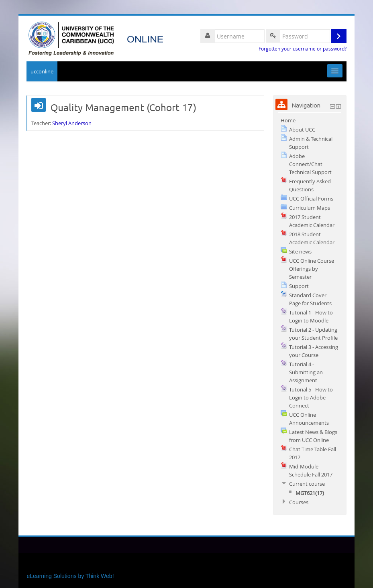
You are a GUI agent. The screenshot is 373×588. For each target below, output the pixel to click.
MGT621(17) (310, 493)
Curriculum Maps (310, 208)
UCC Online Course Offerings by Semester (312, 269)
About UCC (302, 130)
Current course (307, 484)
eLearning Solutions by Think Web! (70, 576)
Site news (300, 251)
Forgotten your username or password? (303, 49)
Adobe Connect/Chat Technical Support (310, 164)
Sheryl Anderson (72, 123)
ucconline (42, 71)
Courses (299, 502)
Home (288, 120)
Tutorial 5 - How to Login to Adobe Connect (311, 397)
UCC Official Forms (311, 199)
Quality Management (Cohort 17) (123, 108)
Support (299, 286)
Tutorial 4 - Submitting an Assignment (306, 372)
